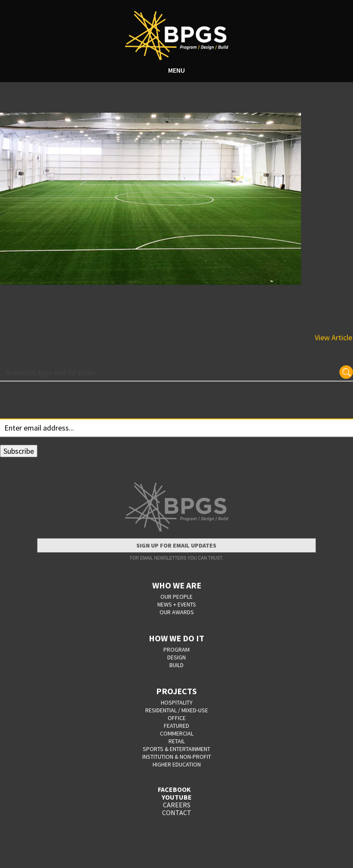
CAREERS (177, 805)
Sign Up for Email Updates (176, 545)
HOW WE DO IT (176, 638)
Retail (177, 741)
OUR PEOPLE (176, 597)
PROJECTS (176, 691)
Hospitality (177, 702)
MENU (176, 70)
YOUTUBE (177, 797)
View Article (333, 337)
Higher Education (177, 764)
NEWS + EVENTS (177, 604)
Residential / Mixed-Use (177, 710)
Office (177, 718)
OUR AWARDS (177, 612)
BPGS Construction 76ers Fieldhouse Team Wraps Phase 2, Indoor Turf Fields (166, 306)
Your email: (18, 414)
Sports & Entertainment (176, 749)
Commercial (177, 733)
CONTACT (177, 813)
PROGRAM (176, 649)
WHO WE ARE (177, 585)
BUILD (176, 665)
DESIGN (176, 657)
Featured (176, 726)
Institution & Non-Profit (177, 757)
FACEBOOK (174, 789)
